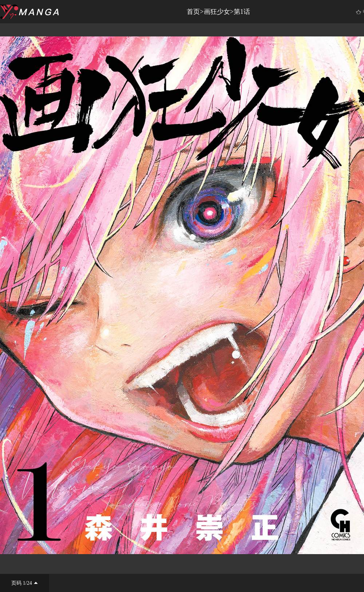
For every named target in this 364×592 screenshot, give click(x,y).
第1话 (242, 12)
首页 (193, 12)
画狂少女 (217, 12)
